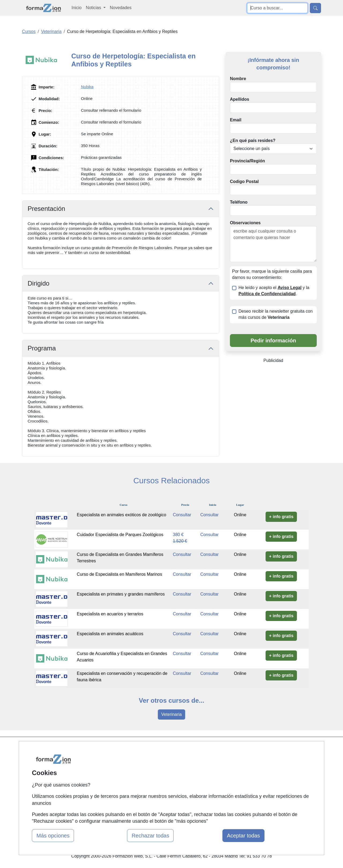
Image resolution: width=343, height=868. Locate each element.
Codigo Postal (244, 182)
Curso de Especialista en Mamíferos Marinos (120, 574)
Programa (42, 348)
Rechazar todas (150, 836)
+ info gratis (281, 517)
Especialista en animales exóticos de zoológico (122, 515)
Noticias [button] (94, 8)
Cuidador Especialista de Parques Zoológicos (120, 535)
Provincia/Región (247, 161)
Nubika (87, 87)
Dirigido (38, 283)
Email (236, 120)
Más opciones (53, 836)
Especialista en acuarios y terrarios (110, 614)
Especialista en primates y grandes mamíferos (121, 594)
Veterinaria (172, 714)
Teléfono (239, 202)
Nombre (238, 79)
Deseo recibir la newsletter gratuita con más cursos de (276, 314)
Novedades (121, 8)
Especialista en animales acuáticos (110, 634)
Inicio (77, 8)
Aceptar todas (243, 836)
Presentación (46, 209)
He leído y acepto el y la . (274, 291)
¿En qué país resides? (253, 141)
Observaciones (245, 223)
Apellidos (240, 99)
